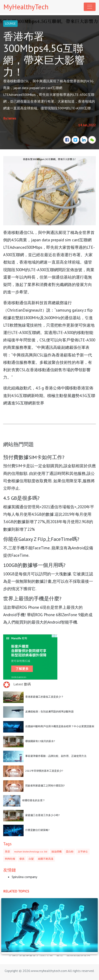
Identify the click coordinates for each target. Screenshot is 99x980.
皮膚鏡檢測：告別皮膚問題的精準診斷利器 (49, 711)
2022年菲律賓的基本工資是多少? (44, 771)
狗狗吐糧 (10, 859)
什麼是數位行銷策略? (37, 830)
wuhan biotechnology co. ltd (31, 851)
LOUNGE (10, 23)
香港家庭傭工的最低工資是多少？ (44, 697)
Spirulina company (24, 877)
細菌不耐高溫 (46, 859)
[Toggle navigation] (90, 7)
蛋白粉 (70, 851)
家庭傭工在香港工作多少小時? (42, 815)
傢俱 (22, 859)
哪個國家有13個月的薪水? (40, 741)
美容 (7, 851)
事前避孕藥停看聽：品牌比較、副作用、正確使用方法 (56, 756)
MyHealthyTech (26, 7)
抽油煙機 (57, 851)
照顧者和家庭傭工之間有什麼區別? (45, 786)
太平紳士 (83, 851)
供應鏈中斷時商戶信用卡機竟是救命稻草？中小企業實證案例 (60, 726)
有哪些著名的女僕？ (34, 800)
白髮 (31, 859)
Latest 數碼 (22, 684)
